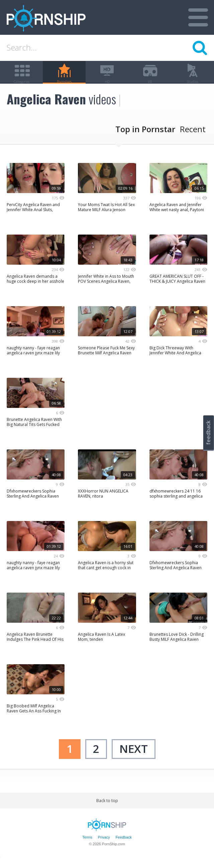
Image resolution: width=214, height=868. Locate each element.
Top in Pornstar (145, 137)
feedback (208, 432)
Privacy (104, 846)
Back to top (107, 809)
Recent (193, 137)
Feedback (124, 846)
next (134, 757)
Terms (87, 846)
